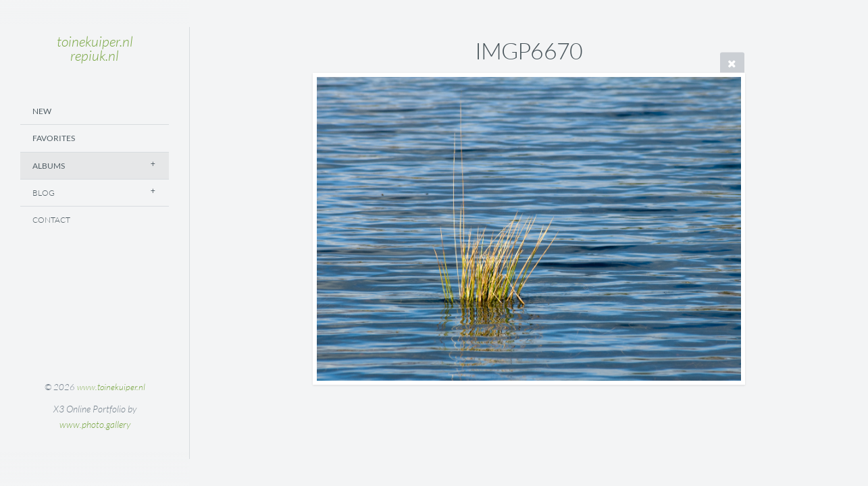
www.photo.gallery (95, 424)
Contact (51, 220)
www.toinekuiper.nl (111, 387)
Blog (44, 193)
